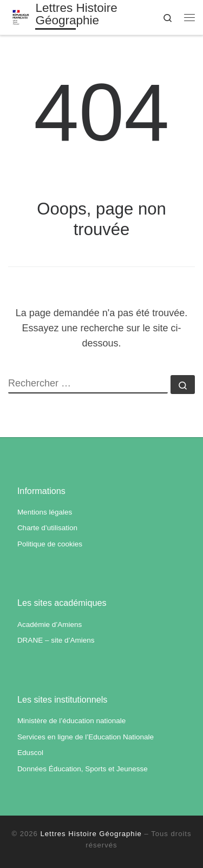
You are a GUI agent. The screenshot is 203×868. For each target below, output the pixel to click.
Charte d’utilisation (47, 528)
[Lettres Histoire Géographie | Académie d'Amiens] (21, 16)
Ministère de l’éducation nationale (71, 721)
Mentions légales (45, 512)
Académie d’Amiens (50, 625)
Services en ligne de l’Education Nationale (86, 737)
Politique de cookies (50, 544)
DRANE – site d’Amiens (56, 640)
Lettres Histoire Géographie (91, 834)
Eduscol (30, 753)
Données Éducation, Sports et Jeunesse (83, 769)
